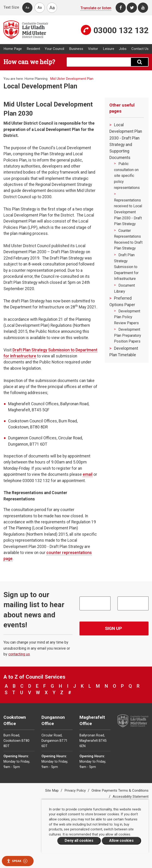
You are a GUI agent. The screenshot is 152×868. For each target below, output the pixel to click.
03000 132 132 (121, 30)
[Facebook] (121, 8)
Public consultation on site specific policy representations (127, 176)
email (88, 474)
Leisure (109, 49)
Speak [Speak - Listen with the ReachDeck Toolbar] (17, 861)
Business (76, 49)
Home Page (13, 49)
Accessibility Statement (131, 797)
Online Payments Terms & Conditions (120, 790)
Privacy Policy (76, 790)
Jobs (123, 49)
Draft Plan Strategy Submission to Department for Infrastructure (126, 267)
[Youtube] (143, 8)
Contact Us (140, 49)
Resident (33, 49)
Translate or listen (96, 8)
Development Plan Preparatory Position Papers (128, 335)
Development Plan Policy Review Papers (127, 317)
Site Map (52, 790)
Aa (27, 8)
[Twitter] (132, 8)
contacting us (19, 654)
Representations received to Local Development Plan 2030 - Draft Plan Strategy (128, 212)
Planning (41, 79)
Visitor (93, 49)
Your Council (54, 49)
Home (29, 79)
